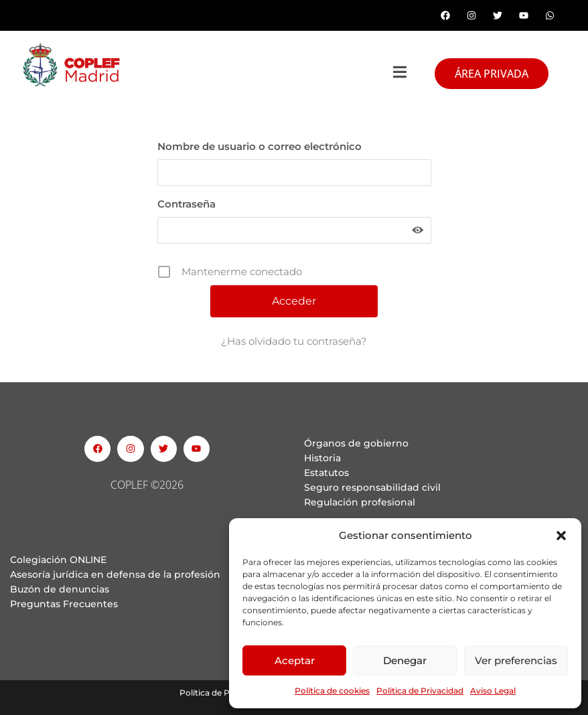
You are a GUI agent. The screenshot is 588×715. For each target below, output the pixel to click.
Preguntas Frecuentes (64, 604)
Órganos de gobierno (356, 443)
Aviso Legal (493, 691)
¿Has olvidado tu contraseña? (294, 341)
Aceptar (295, 660)
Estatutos (326, 473)
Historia (322, 458)
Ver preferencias (516, 660)
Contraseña (187, 204)
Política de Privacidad (420, 691)
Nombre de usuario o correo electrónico (260, 146)
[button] (561, 536)
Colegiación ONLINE (58, 560)
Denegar (405, 660)
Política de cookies (332, 691)
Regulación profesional (360, 502)
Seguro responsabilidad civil (372, 487)
